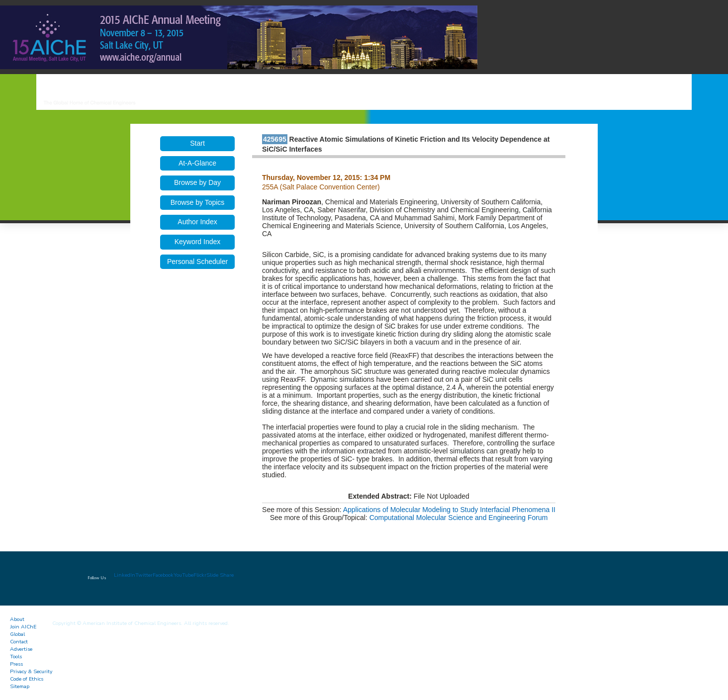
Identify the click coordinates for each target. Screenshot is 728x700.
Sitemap (20, 686)
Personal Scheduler (197, 262)
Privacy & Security (31, 671)
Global (17, 634)
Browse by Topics (198, 202)
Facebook (163, 575)
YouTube (183, 575)
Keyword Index (198, 242)
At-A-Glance (197, 163)
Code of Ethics (27, 679)
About (17, 619)
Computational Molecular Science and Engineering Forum (459, 518)
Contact (19, 642)
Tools (16, 656)
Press (16, 664)
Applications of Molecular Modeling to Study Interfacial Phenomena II (449, 510)
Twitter (144, 575)
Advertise (21, 649)
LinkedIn (125, 575)
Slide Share (220, 575)
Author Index (197, 222)
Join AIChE (23, 627)
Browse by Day (197, 182)
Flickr (200, 575)
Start (197, 143)
